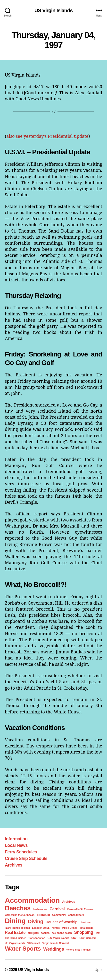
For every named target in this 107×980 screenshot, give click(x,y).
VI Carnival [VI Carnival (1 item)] (34, 943)
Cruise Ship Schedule (26, 859)
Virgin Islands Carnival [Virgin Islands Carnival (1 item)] (55, 943)
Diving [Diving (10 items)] (36, 921)
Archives (14, 865)
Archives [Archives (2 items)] (69, 902)
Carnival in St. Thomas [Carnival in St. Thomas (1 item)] (80, 909)
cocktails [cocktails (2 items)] (43, 915)
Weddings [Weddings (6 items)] (54, 949)
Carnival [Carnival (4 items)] (57, 909)
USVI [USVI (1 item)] (74, 938)
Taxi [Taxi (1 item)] (98, 933)
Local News (16, 845)
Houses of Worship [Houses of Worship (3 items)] (62, 922)
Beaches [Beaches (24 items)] (18, 908)
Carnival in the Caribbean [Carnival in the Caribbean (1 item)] (20, 915)
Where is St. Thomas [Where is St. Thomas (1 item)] (78, 950)
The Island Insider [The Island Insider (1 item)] (15, 938)
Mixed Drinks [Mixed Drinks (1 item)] (70, 928)
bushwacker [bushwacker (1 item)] (40, 909)
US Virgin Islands (54, 10)
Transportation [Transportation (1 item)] (37, 938)
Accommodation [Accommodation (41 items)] (32, 900)
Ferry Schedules (21, 852)
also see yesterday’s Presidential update (47, 136)
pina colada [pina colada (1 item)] (86, 928)
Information (16, 839)
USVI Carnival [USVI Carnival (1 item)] (88, 938)
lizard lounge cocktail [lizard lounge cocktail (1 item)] (17, 928)
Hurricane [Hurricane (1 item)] (86, 922)
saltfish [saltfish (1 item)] (45, 933)
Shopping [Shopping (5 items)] (84, 932)
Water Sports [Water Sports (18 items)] (23, 949)
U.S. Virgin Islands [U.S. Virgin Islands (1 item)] (58, 938)
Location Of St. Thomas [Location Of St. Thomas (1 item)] (46, 928)
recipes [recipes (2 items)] (33, 933)
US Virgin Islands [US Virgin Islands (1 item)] (15, 943)
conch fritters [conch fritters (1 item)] (76, 915)
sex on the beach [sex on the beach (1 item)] (62, 933)
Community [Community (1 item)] (59, 915)
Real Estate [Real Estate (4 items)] (15, 932)
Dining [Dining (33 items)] (15, 921)
